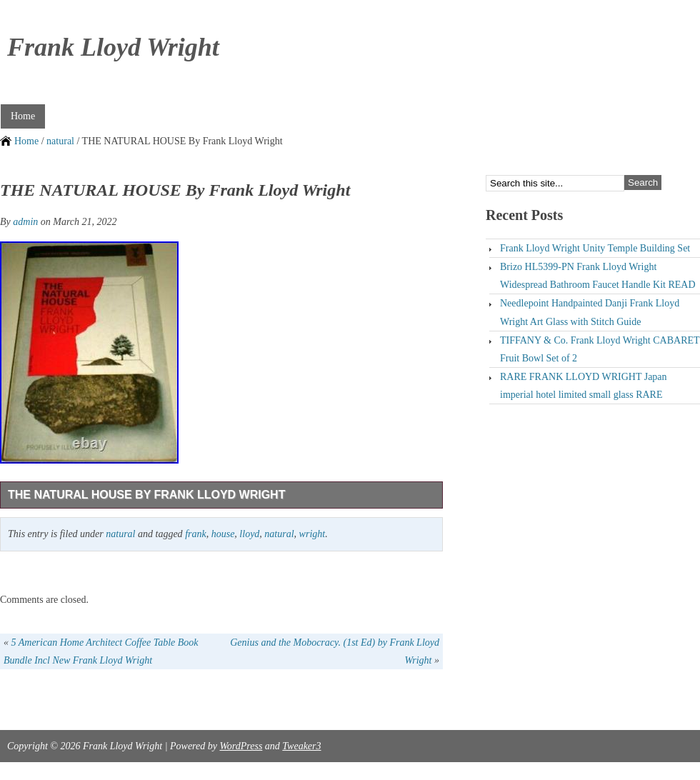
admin (25, 222)
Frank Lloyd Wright (113, 47)
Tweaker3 (301, 746)
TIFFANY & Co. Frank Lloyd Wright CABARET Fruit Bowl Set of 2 (600, 349)
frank (196, 534)
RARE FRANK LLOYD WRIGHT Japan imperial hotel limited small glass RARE (584, 386)
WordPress (241, 746)
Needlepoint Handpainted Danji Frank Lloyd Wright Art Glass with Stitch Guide (590, 312)
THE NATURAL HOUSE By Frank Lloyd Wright (146, 495)
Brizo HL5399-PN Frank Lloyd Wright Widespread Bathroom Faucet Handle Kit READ (598, 276)
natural (60, 141)
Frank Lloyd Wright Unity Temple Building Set (595, 248)
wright (312, 534)
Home (23, 116)
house (223, 534)
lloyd (249, 534)
